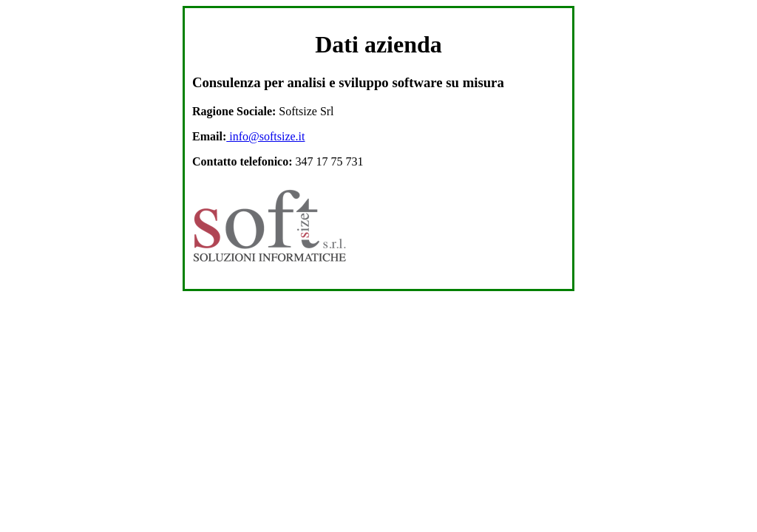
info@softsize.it (265, 136)
